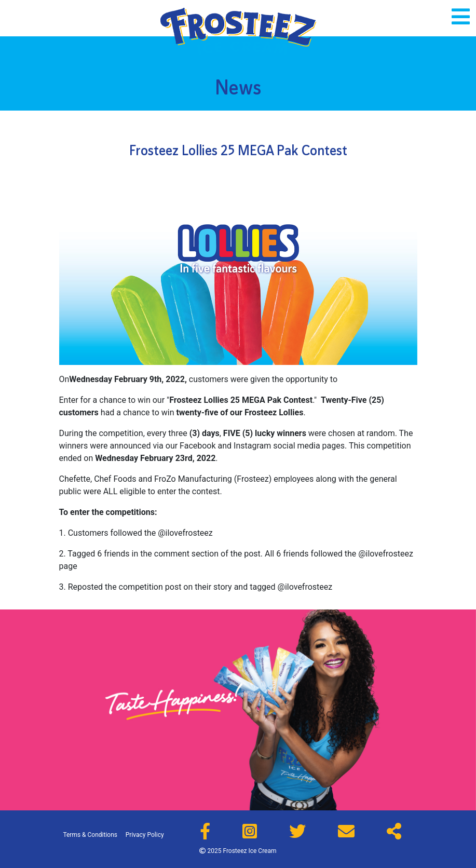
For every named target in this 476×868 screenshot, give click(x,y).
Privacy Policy (145, 835)
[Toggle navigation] (461, 17)
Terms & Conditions (90, 835)
